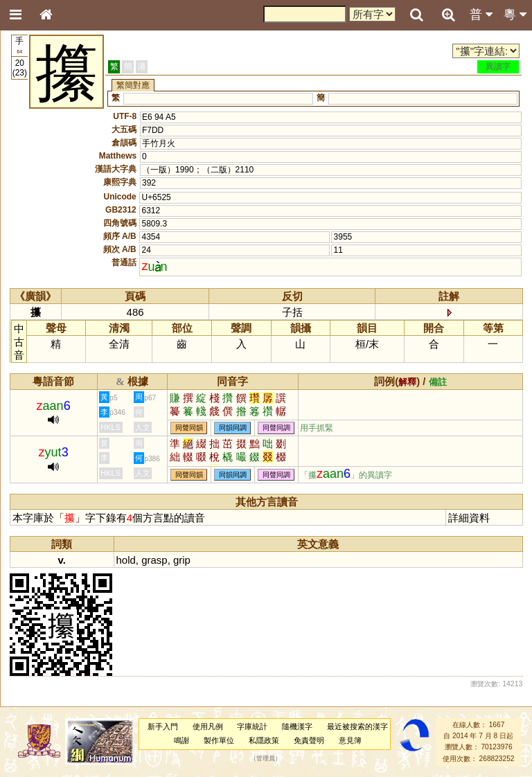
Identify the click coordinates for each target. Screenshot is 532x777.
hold (126, 560)
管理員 (266, 758)
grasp (154, 560)
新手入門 (163, 726)
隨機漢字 (297, 726)
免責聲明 (309, 740)
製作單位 (219, 740)
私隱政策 (264, 740)
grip (182, 560)
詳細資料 (469, 518)
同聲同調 (276, 428)
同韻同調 (233, 428)
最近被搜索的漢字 (357, 726)
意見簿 (350, 740)
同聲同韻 (189, 428)
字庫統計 (252, 726)
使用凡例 (208, 726)
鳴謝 (181, 740)
